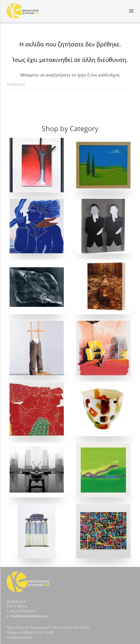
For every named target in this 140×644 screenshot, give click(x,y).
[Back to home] (23, 11)
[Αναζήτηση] (70, 84)
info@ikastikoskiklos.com (29, 616)
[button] (131, 11)
